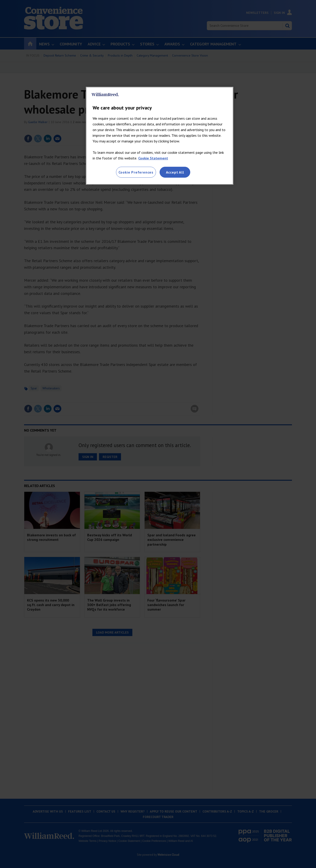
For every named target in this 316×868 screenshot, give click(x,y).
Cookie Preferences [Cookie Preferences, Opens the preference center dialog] (136, 172)
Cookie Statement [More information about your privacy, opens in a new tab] (153, 158)
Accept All (175, 172)
